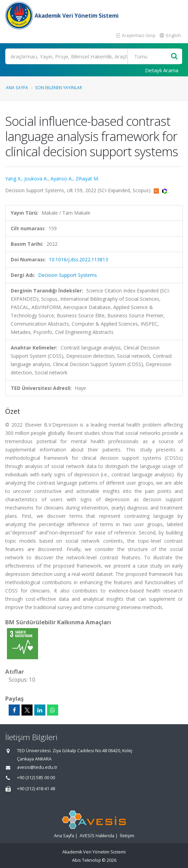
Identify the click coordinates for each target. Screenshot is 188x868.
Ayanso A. (62, 179)
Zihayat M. (87, 179)
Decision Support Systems (68, 275)
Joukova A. (36, 179)
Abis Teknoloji (86, 860)
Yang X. (13, 179)
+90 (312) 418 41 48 (36, 789)
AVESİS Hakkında (97, 836)
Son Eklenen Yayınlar (59, 87)
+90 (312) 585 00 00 (36, 778)
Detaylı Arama (162, 70)
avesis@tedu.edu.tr (37, 767)
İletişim (127, 836)
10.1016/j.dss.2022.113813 (78, 259)
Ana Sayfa (17, 87)
